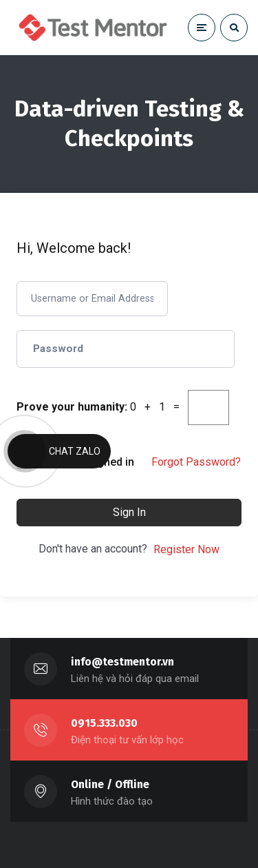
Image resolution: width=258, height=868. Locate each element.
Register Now (186, 549)
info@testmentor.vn (122, 662)
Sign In (129, 512)
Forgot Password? (196, 462)
